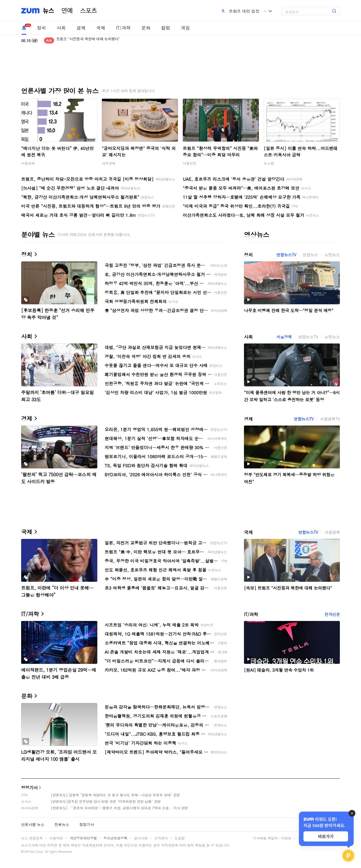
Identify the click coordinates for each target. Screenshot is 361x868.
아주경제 (109, 163)
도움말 (180, 838)
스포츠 (89, 11)
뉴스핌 (269, 163)
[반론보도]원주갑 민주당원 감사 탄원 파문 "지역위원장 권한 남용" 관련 (106, 801)
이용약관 (56, 838)
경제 (81, 28)
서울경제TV (330, 419)
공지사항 (141, 838)
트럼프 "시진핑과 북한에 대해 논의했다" (88, 40)
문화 (146, 28)
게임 (185, 28)
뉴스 (49, 11)
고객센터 (161, 838)
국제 (101, 28)
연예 (67, 11)
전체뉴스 (62, 824)
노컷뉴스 (332, 255)
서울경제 (28, 163)
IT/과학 (123, 28)
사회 (61, 28)
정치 (41, 28)
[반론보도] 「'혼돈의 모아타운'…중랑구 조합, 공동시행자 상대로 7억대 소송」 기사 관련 (119, 808)
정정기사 (29, 787)
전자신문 (332, 614)
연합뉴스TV (286, 255)
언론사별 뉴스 (33, 824)
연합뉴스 (310, 255)
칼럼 (166, 28)
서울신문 (190, 163)
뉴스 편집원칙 (32, 838)
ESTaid (30, 852)
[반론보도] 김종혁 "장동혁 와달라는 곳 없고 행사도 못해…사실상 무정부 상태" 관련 (115, 795)
